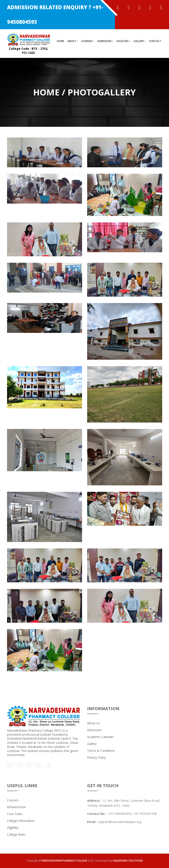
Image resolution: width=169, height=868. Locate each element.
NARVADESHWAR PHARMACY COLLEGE (64, 861)
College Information (21, 821)
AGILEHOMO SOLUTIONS (128, 861)
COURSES (87, 41)
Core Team (15, 814)
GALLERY (140, 41)
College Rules (16, 834)
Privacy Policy (97, 757)
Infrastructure (16, 807)
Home (46, 92)
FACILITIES (123, 41)
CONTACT (155, 41)
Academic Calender (100, 737)
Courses (13, 800)
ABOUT (73, 41)
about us (94, 723)
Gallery (92, 744)
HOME (60, 41)
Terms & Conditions (101, 751)
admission (94, 730)
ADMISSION (105, 41)
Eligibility (13, 828)
